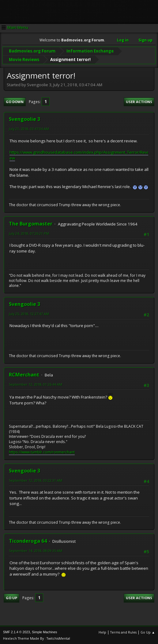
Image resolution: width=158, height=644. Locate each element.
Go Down (15, 101)
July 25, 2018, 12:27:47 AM (29, 313)
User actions (139, 101)
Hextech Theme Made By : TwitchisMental (37, 638)
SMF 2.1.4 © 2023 (17, 631)
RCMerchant (24, 374)
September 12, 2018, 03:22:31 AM (36, 480)
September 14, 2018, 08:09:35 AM (36, 550)
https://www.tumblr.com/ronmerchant (42, 451)
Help (102, 632)
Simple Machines (44, 631)
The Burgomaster (31, 223)
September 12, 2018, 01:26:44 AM (36, 384)
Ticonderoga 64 (28, 541)
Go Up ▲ (148, 632)
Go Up (11, 598)
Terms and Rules (123, 632)
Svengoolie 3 (24, 119)
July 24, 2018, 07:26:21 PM (29, 233)
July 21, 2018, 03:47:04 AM (29, 128)
